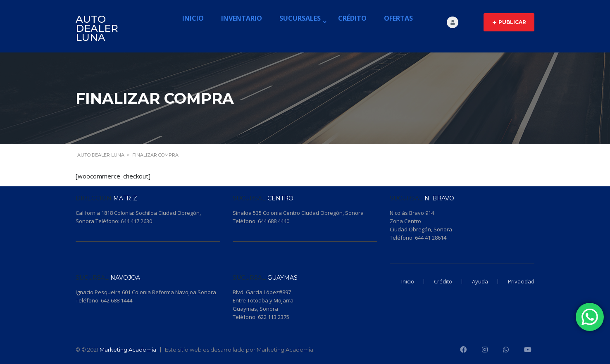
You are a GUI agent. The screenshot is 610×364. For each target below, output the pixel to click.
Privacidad (521, 281)
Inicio (193, 18)
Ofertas (398, 18)
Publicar (509, 22)
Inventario (242, 18)
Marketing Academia (128, 350)
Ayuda (480, 281)
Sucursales (300, 18)
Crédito (352, 18)
